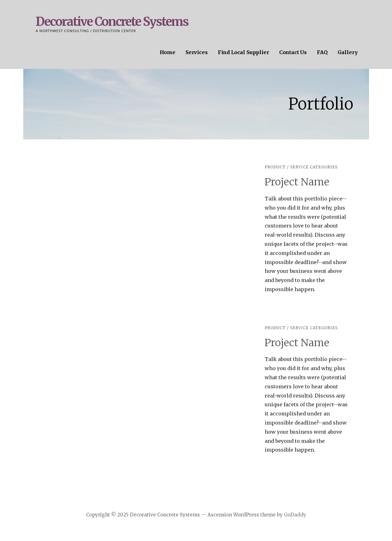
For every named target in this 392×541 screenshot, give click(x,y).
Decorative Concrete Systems (112, 22)
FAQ (322, 52)
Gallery (348, 52)
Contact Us (293, 52)
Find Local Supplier (243, 52)
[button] (42, 228)
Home (168, 52)
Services (197, 52)
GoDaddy (295, 515)
